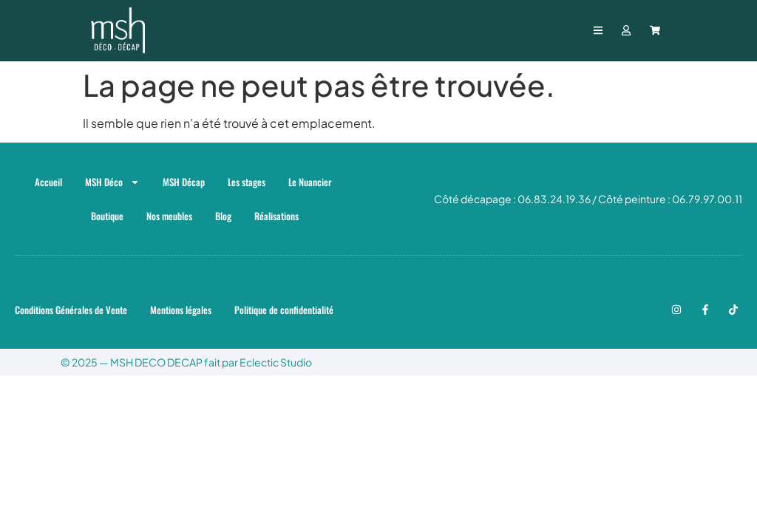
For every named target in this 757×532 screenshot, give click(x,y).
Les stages (247, 182)
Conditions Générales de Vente (71, 310)
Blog (223, 216)
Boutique (107, 216)
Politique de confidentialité (284, 310)
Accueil (48, 182)
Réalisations (276, 216)
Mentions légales (181, 310)
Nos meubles (169, 216)
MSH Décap (184, 182)
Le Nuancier (310, 182)
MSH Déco (112, 182)
